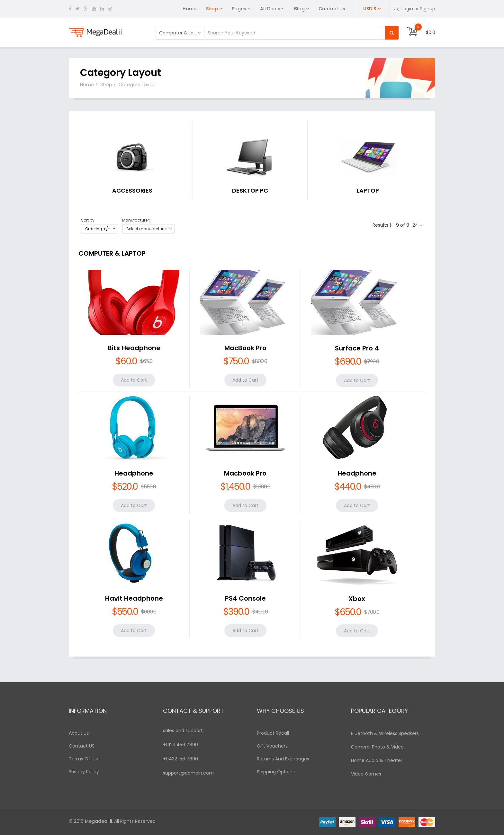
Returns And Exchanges (283, 759)
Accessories (132, 191)
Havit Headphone (134, 598)
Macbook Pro (245, 473)
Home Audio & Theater (377, 760)
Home (189, 9)
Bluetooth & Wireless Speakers (385, 733)
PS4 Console (245, 598)
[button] (414, 9)
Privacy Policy (84, 772)
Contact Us (332, 9)
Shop (212, 9)
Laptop (368, 191)
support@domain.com (188, 773)
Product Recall (273, 733)
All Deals (270, 9)
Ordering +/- (98, 229)
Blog (299, 9)
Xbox (357, 599)
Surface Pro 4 (357, 348)
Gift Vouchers (272, 746)
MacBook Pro (245, 348)
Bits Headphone (134, 348)
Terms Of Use (84, 759)
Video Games (366, 774)
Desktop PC (250, 191)
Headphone (134, 473)
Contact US (82, 746)
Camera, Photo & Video (377, 747)
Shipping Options (276, 772)
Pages (239, 9)
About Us (79, 733)
